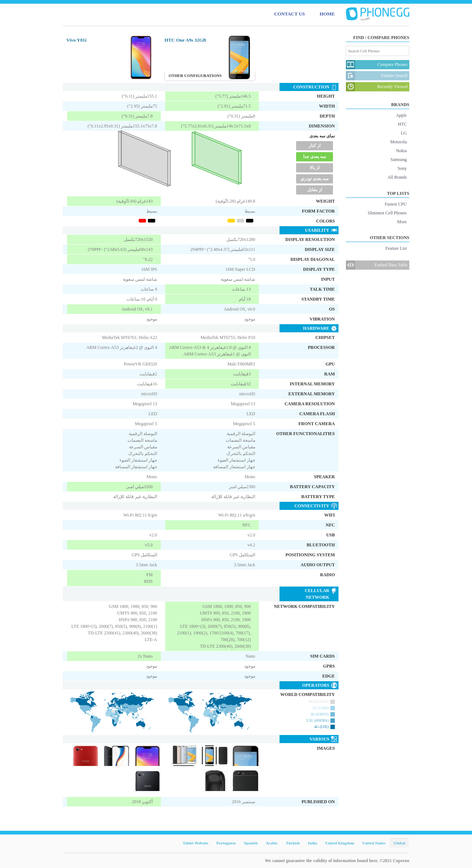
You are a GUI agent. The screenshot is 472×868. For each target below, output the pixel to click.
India (313, 843)
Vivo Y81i (76, 40)
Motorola (398, 142)
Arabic (272, 843)
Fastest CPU (396, 204)
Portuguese (226, 843)
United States (374, 843)
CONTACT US (289, 14)
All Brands (397, 177)
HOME (327, 14)
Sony (402, 168)
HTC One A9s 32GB (185, 40)
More (402, 222)
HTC (402, 124)
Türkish (293, 843)
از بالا (315, 168)
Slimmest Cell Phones (387, 213)
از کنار (315, 146)
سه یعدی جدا (315, 157)
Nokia (401, 151)
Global (399, 843)
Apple (401, 115)
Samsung (399, 160)
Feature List (396, 248)
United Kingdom (340, 843)
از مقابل (315, 190)
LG (404, 133)
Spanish (251, 843)
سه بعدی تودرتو (315, 179)
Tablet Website (195, 843)
